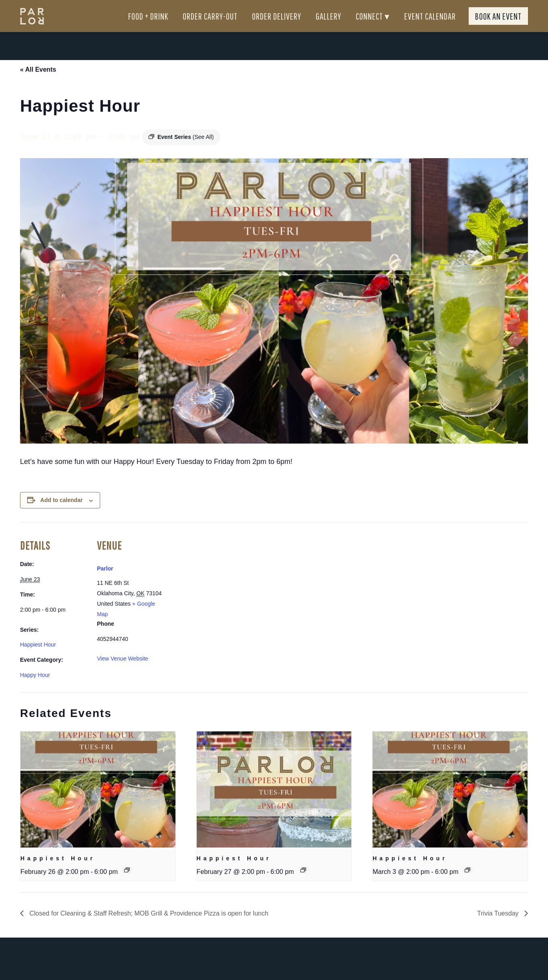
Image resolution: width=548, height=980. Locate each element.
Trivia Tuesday (499, 928)
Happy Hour (35, 689)
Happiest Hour (38, 659)
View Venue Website (123, 673)
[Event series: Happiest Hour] (127, 884)
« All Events (38, 84)
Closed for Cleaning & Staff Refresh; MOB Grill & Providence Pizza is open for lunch (148, 928)
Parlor (105, 583)
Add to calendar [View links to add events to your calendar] (62, 514)
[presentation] (98, 804)
